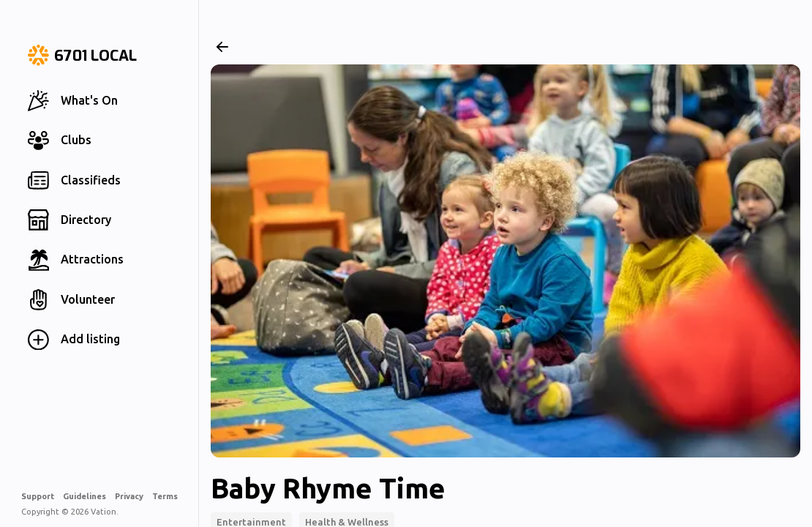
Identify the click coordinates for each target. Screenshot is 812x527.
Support (38, 496)
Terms (165, 496)
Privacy (129, 496)
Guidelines (84, 496)
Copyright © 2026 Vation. (70, 512)
